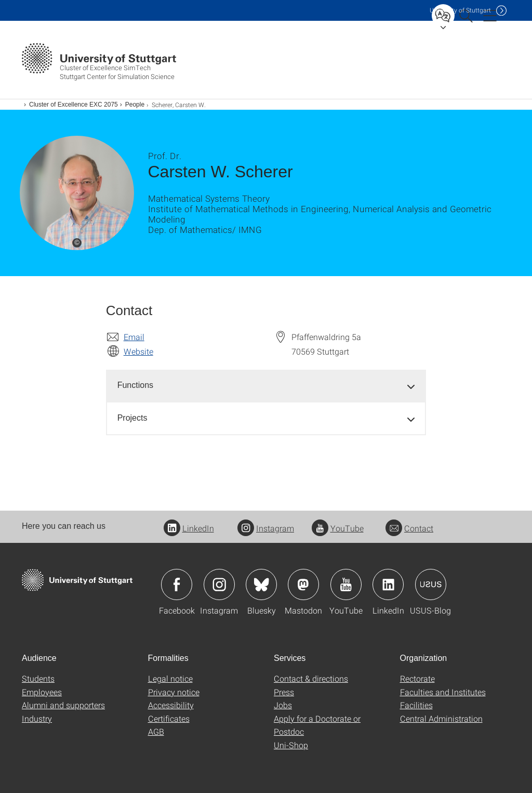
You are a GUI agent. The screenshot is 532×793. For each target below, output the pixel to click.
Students (38, 678)
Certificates (169, 718)
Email (134, 337)
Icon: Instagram (219, 584)
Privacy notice (174, 692)
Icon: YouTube (346, 584)
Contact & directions (311, 678)
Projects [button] (132, 418)
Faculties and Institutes (443, 692)
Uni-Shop (291, 745)
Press (284, 692)
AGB (156, 731)
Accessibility (171, 705)
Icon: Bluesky (261, 584)
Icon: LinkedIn (388, 584)
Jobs (283, 705)
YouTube (338, 528)
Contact (409, 528)
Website (138, 351)
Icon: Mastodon (303, 584)
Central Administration (441, 718)
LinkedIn (189, 528)
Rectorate (417, 678)
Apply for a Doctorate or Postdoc (317, 725)
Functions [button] (135, 385)
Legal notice (170, 678)
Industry (37, 718)
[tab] (266, 386)
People (135, 105)
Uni (460, 10)
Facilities (416, 705)
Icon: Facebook (177, 584)
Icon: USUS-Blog (431, 584)
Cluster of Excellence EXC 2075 (74, 105)
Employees (42, 692)
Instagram (266, 528)
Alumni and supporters (63, 705)
